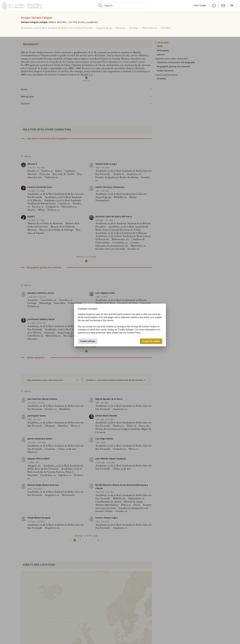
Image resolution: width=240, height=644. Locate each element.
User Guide (200, 5)
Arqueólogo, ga (104, 28)
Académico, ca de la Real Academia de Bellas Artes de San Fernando (57, 28)
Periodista (166, 28)
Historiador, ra (149, 28)
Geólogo (134, 28)
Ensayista (121, 28)
